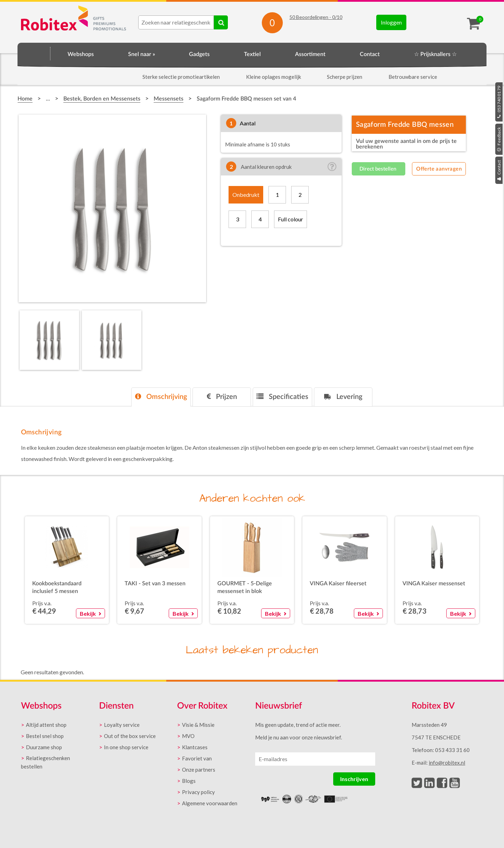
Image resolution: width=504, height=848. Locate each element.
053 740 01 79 (499, 102)
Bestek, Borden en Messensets (102, 99)
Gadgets (199, 54)
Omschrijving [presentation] (161, 397)
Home (34, 53)
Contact (499, 170)
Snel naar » (142, 54)
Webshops (81, 54)
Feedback (499, 139)
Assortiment (310, 54)
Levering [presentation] (343, 397)
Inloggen (391, 22)
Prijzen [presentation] (222, 397)
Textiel (252, 54)
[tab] (161, 397)
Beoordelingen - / (316, 17)
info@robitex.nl (447, 763)
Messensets (169, 99)
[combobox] (176, 22)
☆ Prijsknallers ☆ (435, 54)
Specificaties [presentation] (282, 397)
